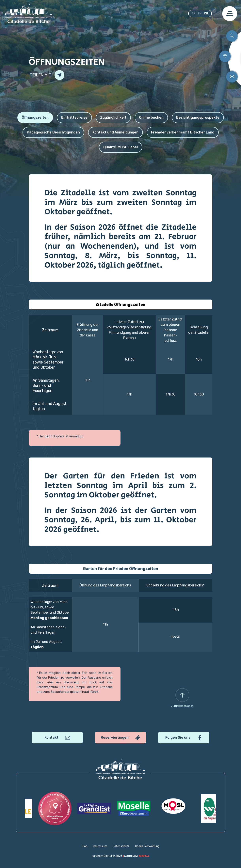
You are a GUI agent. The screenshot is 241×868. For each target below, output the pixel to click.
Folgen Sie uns (184, 738)
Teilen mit (47, 75)
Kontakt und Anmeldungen (115, 132)
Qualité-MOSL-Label (121, 147)
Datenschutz (121, 846)
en (200, 14)
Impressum (100, 846)
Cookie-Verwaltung (147, 846)
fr (194, 14)
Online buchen (151, 117)
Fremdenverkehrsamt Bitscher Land (183, 132)
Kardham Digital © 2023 (121, 856)
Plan (85, 846)
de (206, 14)
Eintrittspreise (74, 117)
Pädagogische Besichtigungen (53, 132)
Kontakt (57, 738)
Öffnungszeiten (35, 117)
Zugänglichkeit (113, 117)
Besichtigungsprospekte (198, 117)
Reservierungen (120, 738)
